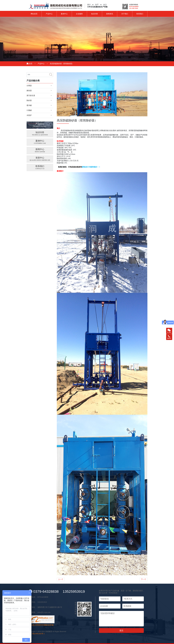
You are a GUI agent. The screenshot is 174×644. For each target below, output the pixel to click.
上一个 (61, 579)
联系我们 (140, 14)
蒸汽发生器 (31, 96)
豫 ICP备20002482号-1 (37, 634)
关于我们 (125, 14)
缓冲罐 (29, 105)
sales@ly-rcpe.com (44, 612)
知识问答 (94, 14)
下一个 (144, 579)
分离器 (29, 86)
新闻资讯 (110, 14)
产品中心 (49, 14)
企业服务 (79, 14)
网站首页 (34, 14)
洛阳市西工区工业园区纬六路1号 (50, 607)
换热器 (29, 91)
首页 (30, 64)
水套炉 (29, 115)
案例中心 (64, 14)
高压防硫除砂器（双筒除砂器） (62, 64)
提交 (121, 630)
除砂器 (29, 100)
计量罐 (29, 110)
